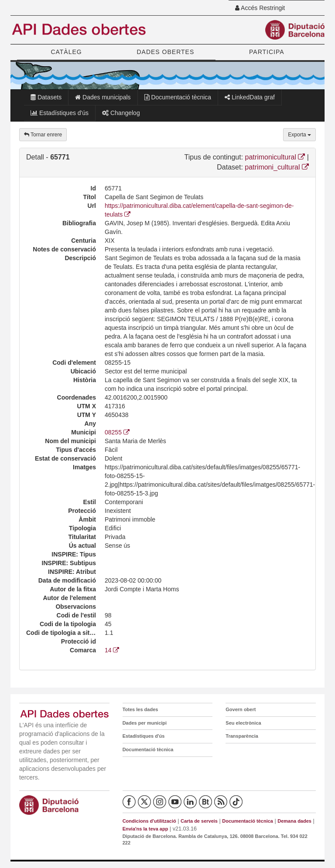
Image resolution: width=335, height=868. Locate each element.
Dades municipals (103, 97)
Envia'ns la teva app (145, 829)
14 (112, 650)
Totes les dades (140, 709)
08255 (117, 432)
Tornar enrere (43, 135)
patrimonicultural (275, 157)
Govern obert (241, 709)
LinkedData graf (250, 97)
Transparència (242, 736)
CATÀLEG (66, 52)
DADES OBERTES (165, 52)
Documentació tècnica (178, 97)
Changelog (121, 113)
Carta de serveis (199, 821)
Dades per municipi (145, 723)
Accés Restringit (260, 8)
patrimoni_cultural (277, 167)
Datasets (46, 97)
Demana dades (294, 821)
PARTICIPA (267, 52)
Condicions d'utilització (149, 821)
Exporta (299, 135)
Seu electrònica (243, 723)
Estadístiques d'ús (60, 113)
